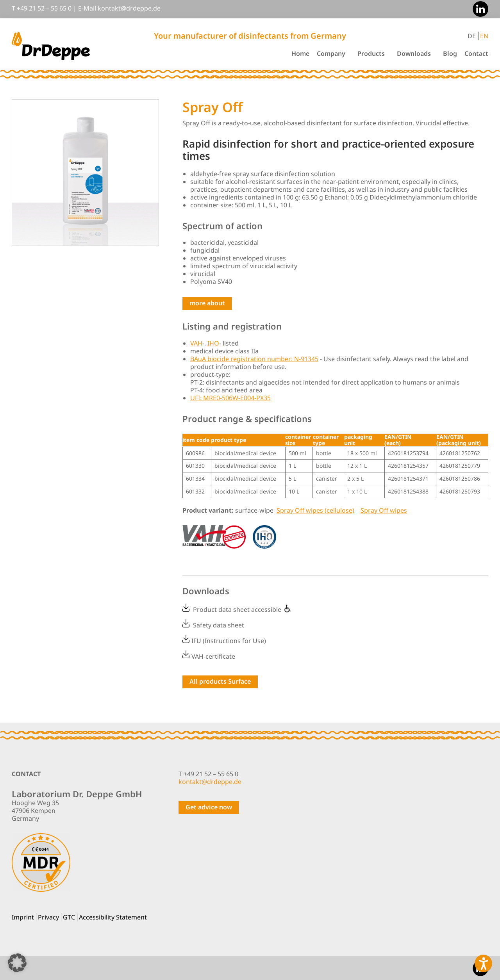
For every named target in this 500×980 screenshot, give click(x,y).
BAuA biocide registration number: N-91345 (254, 359)
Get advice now (209, 807)
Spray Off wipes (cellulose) (315, 510)
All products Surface (220, 681)
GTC (69, 917)
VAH (196, 343)
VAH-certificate (213, 656)
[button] (17, 963)
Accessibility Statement (113, 917)
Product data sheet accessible (243, 609)
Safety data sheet (219, 625)
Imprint (23, 917)
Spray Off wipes (384, 510)
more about (207, 303)
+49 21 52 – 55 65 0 (44, 8)
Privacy (48, 917)
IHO (213, 343)
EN (484, 36)
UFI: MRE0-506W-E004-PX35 (230, 398)
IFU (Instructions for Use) (229, 641)
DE (472, 36)
